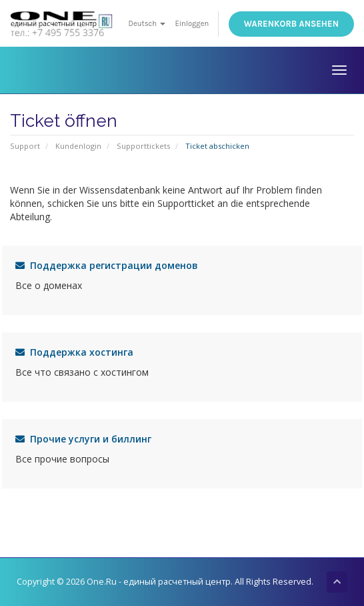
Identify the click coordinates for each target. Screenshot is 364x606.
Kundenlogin (78, 146)
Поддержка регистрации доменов (107, 265)
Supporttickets (143, 146)
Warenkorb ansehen (291, 24)
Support (25, 146)
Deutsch (147, 24)
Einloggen (192, 24)
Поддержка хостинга (74, 352)
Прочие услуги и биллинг (83, 439)
